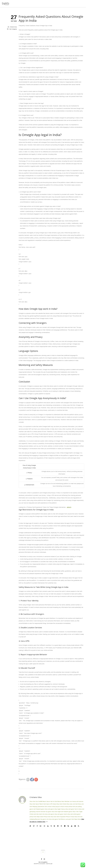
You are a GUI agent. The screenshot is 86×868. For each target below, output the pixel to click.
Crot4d (72, 817)
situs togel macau (60, 809)
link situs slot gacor (48, 814)
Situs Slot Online (61, 804)
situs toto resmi (55, 817)
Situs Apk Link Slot (72, 804)
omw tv (69, 507)
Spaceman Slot (42, 807)
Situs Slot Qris (34, 801)
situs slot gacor (49, 809)
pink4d (70, 807)
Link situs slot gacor (52, 819)
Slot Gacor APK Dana (50, 804)
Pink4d (68, 817)
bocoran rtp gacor (46, 812)
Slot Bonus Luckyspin (65, 819)
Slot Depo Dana (39, 817)
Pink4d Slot (47, 817)
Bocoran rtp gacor (41, 819)
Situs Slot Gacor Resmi (36, 804)
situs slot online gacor (74, 814)
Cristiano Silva (13, 27)
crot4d (49, 807)
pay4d (58, 807)
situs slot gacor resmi (61, 814)
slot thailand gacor (39, 809)
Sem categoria (13, 29)
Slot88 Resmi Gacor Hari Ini (46, 801)
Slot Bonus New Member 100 (63, 801)
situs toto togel (56, 812)
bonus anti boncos (78, 801)
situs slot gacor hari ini (72, 809)
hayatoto (63, 817)
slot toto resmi (38, 814)
